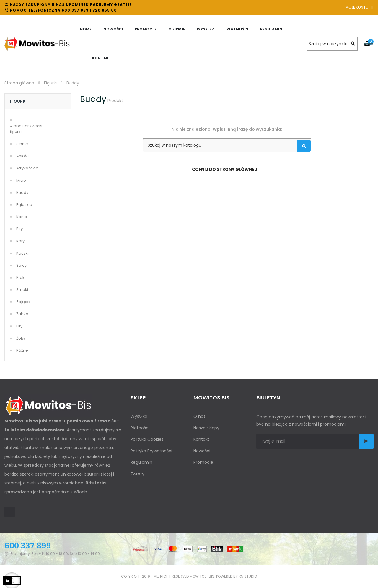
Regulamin (141, 462)
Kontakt (201, 439)
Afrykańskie (27, 168)
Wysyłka (139, 416)
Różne (22, 350)
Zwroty (137, 474)
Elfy (19, 326)
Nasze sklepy (206, 428)
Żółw (21, 338)
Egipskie (24, 205)
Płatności (140, 428)
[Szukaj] (332, 44)
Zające (23, 302)
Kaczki (22, 253)
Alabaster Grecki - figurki (28, 129)
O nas (199, 416)
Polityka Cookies (147, 439)
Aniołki (22, 156)
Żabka (22, 314)
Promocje (203, 462)
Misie (21, 180)
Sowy (21, 265)
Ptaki (21, 277)
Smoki (22, 290)
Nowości (202, 451)
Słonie (22, 144)
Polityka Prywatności (151, 451)
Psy (19, 229)
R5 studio (248, 576)
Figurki (18, 101)
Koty (20, 241)
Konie (22, 217)
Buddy (22, 193)
